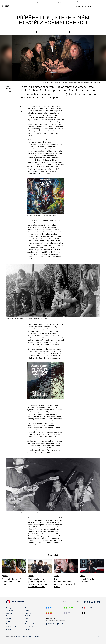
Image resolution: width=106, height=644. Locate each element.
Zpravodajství (40, 2)
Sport (47, 2)
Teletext (9, 616)
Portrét (45, 32)
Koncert (67, 32)
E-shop (8, 624)
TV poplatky (10, 613)
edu (71, 2)
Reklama (28, 611)
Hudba (39, 32)
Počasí (8, 621)
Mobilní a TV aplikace (12, 626)
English (18, 637)
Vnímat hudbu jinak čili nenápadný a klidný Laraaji (12, 582)
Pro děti (67, 2)
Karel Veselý (9, 88)
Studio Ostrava (29, 616)
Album (60, 32)
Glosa (57, 576)
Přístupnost (36, 637)
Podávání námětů (30, 624)
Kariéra (27, 621)
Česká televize (31, 2)
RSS (99, 637)
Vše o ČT (76, 2)
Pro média (28, 608)
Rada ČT (27, 619)
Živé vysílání (10, 611)
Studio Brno (28, 613)
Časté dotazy (29, 626)
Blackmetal (53, 32)
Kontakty (28, 629)
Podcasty (9, 619)
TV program (60, 2)
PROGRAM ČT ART (83, 6)
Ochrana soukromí (26, 637)
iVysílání (53, 2)
